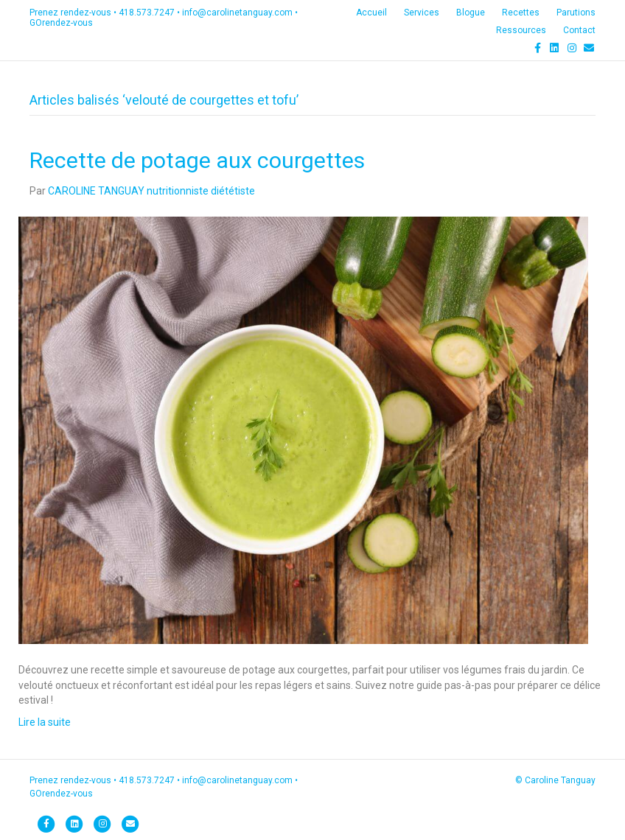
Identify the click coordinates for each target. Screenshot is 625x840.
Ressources (521, 30)
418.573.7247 (147, 13)
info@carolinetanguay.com (237, 13)
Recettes (521, 13)
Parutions (576, 13)
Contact (579, 30)
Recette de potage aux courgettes (197, 160)
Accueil (371, 13)
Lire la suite (45, 722)
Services (422, 13)
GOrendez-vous (61, 23)
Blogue (471, 13)
